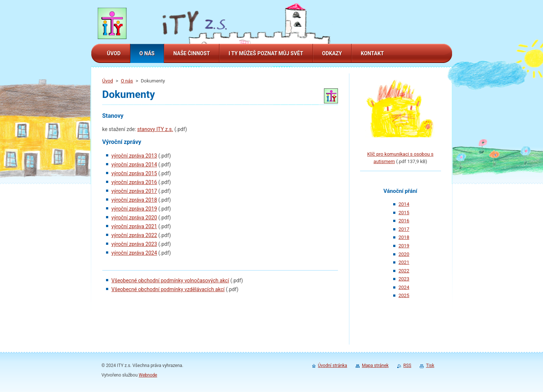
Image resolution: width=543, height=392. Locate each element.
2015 (404, 213)
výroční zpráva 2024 (134, 253)
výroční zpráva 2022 (134, 235)
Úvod (108, 81)
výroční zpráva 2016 (134, 182)
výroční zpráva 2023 (134, 244)
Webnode (148, 375)
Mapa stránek (375, 365)
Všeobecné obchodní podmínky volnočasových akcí (170, 280)
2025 (404, 295)
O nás (127, 81)
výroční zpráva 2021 (134, 226)
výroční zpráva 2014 (134, 165)
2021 (404, 262)
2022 (404, 271)
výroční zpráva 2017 (134, 191)
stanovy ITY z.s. (155, 129)
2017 (404, 229)
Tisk (430, 365)
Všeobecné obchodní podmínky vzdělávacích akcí (168, 289)
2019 (404, 246)
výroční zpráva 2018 (134, 200)
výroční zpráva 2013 (134, 156)
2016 (404, 221)
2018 (404, 237)
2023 (404, 279)
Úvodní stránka (333, 365)
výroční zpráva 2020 (134, 218)
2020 (404, 254)
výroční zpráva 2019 (134, 209)
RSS (408, 365)
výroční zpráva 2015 (134, 173)
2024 (404, 287)
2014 (404, 204)
